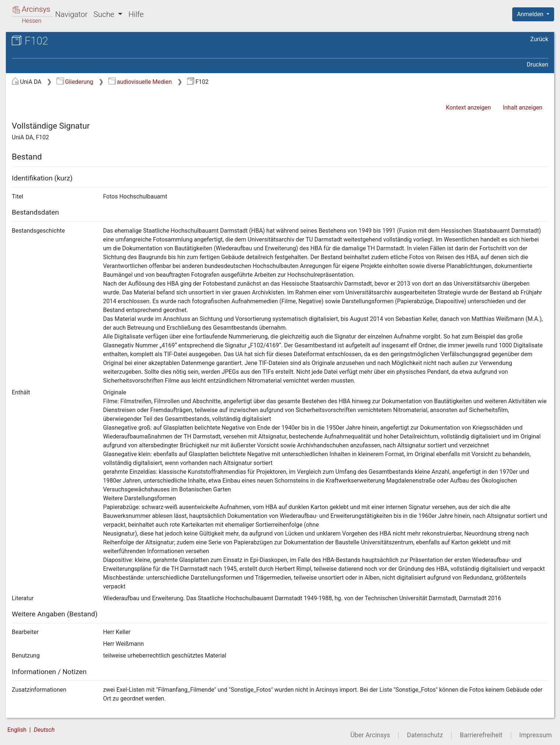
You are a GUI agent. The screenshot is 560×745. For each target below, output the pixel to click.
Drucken (538, 65)
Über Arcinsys (370, 735)
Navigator (71, 14)
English (17, 730)
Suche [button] (105, 14)
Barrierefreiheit (481, 735)
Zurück (539, 39)
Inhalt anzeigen (522, 108)
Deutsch (44, 730)
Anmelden (531, 14)
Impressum (536, 735)
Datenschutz (425, 735)
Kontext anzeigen (468, 108)
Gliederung (75, 82)
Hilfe (136, 14)
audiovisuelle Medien (140, 82)
